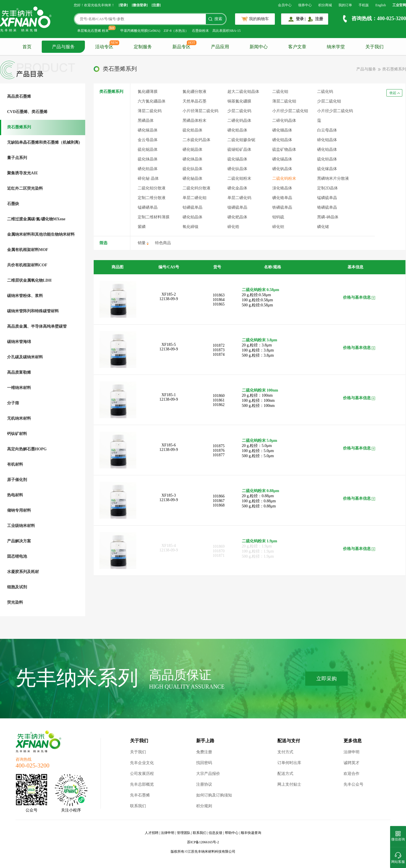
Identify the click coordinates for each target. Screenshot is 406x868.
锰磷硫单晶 (327, 198)
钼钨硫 (278, 217)
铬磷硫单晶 (327, 207)
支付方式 (285, 752)
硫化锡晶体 (237, 159)
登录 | (301, 19)
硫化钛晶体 (192, 169)
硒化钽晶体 (148, 169)
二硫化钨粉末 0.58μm (261, 290)
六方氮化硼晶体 (152, 101)
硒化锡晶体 (282, 159)
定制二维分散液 (152, 198)
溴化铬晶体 (282, 188)
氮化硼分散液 (194, 92)
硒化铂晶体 (192, 217)
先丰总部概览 (142, 784)
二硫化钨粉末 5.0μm (260, 441)
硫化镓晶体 (327, 169)
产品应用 (220, 47)
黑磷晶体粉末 (194, 121)
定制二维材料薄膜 (154, 217)
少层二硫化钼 (329, 101)
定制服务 (143, 47)
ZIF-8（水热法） (176, 31)
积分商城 (325, 5)
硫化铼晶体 (148, 159)
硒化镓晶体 (148, 130)
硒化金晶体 (237, 188)
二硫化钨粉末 (284, 178)
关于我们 (374, 47)
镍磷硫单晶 (237, 207)
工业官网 (399, 5)
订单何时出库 (289, 763)
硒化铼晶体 (192, 159)
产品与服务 (63, 47)
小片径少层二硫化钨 (335, 111)
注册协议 (204, 784)
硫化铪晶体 (192, 130)
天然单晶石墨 (194, 101)
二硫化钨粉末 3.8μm (260, 340)
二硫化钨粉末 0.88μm (261, 491)
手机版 (364, 5)
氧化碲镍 (191, 227)
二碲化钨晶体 (284, 121)
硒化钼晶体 (282, 140)
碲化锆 (233, 227)
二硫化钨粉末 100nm (260, 390)
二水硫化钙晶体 (196, 140)
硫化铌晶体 (148, 149)
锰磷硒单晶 (148, 207)
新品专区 (181, 47)
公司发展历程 (142, 774)
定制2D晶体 (327, 188)
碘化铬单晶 (282, 198)
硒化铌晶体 (192, 149)
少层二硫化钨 (239, 111)
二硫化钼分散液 (152, 188)
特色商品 (163, 243)
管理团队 (184, 833)
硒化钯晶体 (237, 217)
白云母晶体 (327, 130)
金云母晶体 (148, 140)
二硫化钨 (325, 92)
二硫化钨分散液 (196, 188)
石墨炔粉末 (200, 31)
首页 (27, 47)
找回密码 (204, 763)
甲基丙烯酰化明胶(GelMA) (140, 31)
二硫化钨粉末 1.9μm (260, 541)
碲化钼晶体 (327, 140)
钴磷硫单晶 (192, 207)
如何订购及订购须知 (214, 795)
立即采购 (327, 679)
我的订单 (345, 5)
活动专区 (104, 47)
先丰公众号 (353, 784)
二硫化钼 (280, 92)
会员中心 (285, 5)
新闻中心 (259, 47)
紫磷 (142, 227)
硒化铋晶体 (192, 178)
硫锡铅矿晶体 (239, 149)
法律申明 (351, 752)
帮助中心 (232, 833)
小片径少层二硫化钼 (290, 111)
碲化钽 (278, 227)
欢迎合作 (351, 774)
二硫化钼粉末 (239, 178)
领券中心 (305, 5)
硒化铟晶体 (282, 130)
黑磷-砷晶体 (328, 217)
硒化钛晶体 (237, 169)
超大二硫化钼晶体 (243, 92)
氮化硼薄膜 (148, 92)
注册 (319, 19)
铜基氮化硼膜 (239, 101)
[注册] (156, 5)
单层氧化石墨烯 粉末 (93, 31)
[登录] (123, 5)
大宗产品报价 (208, 774)
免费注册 (204, 752)
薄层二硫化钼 (284, 101)
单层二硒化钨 (239, 198)
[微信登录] (140, 5)
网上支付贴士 (289, 784)
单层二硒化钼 (194, 198)
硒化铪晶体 (237, 130)
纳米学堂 (336, 47)
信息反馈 (215, 833)
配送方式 (285, 774)
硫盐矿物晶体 (284, 149)
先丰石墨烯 (140, 795)
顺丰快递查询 (251, 833)
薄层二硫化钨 (150, 111)
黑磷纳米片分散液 (333, 178)
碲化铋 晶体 (148, 178)
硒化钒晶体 (282, 169)
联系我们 (138, 806)
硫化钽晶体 (327, 159)
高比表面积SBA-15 (226, 31)
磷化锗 (323, 227)
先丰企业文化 (142, 763)
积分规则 (204, 806)
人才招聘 (152, 833)
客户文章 (297, 47)
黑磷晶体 (146, 121)
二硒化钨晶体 (239, 121)
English (381, 5)
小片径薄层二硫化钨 (200, 111)
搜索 (218, 19)
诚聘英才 (351, 763)
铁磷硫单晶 (282, 207)
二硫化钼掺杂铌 (241, 140)
